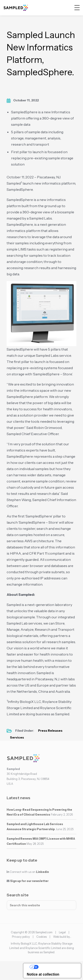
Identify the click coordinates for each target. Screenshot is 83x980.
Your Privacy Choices (57, 967)
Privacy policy (21, 937)
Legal (62, 932)
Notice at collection (43, 974)
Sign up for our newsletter (29, 881)
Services (17, 737)
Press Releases (50, 731)
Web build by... (62, 937)
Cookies (41, 937)
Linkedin (42, 872)
